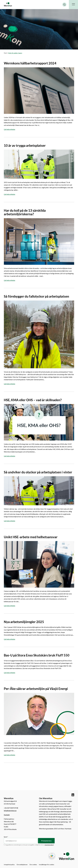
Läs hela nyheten (9, 129)
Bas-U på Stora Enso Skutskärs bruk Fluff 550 (37, 655)
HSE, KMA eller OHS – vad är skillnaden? (33, 400)
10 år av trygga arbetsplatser (25, 145)
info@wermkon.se (10, 810)
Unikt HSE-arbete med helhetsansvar (31, 537)
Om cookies (33, 865)
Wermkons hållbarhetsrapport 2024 (30, 63)
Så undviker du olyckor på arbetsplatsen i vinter (38, 472)
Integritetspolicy (9, 865)
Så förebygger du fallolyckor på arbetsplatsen (36, 296)
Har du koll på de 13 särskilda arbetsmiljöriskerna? (25, 212)
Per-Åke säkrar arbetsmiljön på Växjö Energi (36, 689)
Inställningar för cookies (47, 865)
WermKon (8, 4)
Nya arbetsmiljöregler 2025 (24, 622)
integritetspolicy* (49, 845)
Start (5, 53)
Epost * (6, 837)
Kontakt (7, 815)
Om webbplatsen (22, 865)
